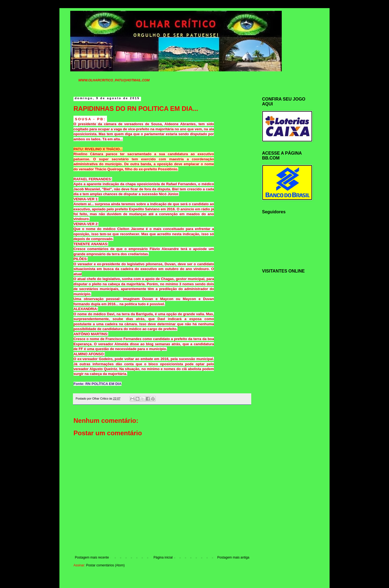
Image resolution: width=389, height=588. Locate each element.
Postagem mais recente (92, 557)
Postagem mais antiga (233, 557)
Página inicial (163, 557)
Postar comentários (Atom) (105, 565)
